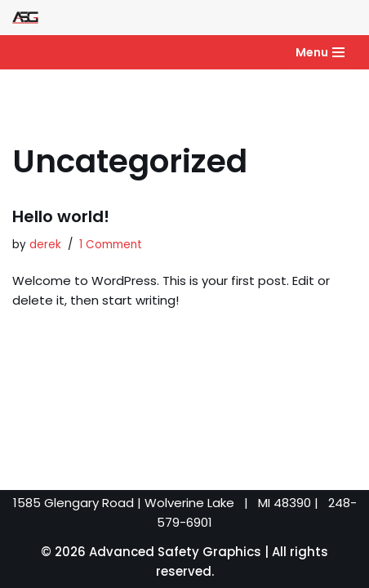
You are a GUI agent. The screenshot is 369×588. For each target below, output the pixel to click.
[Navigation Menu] (320, 52)
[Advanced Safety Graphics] (25, 18)
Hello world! (61, 216)
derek (45, 245)
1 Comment (111, 245)
